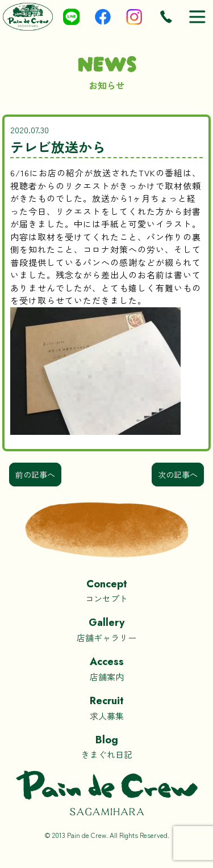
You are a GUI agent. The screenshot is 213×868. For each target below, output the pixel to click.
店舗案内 (106, 668)
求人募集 (106, 707)
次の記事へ (178, 475)
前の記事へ (35, 475)
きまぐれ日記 (106, 746)
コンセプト (106, 590)
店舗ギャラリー (106, 629)
